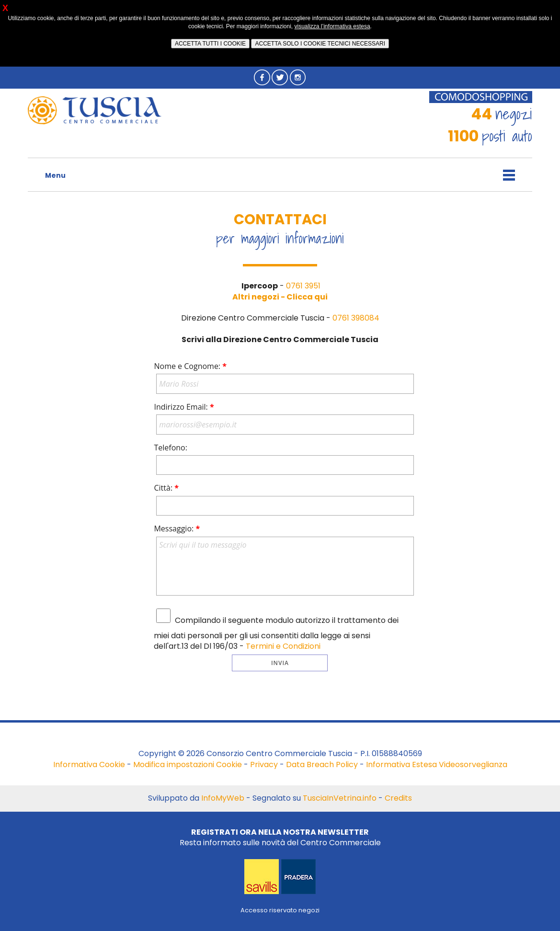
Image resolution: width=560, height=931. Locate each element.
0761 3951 (303, 286)
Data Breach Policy (322, 764)
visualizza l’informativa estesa (332, 26)
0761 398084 (356, 318)
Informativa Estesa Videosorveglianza (437, 764)
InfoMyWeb (223, 798)
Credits (398, 798)
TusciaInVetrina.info (340, 798)
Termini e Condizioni (283, 646)
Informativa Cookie (89, 764)
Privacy (264, 764)
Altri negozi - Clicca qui (280, 297)
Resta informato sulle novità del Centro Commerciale (280, 837)
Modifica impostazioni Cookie (188, 764)
